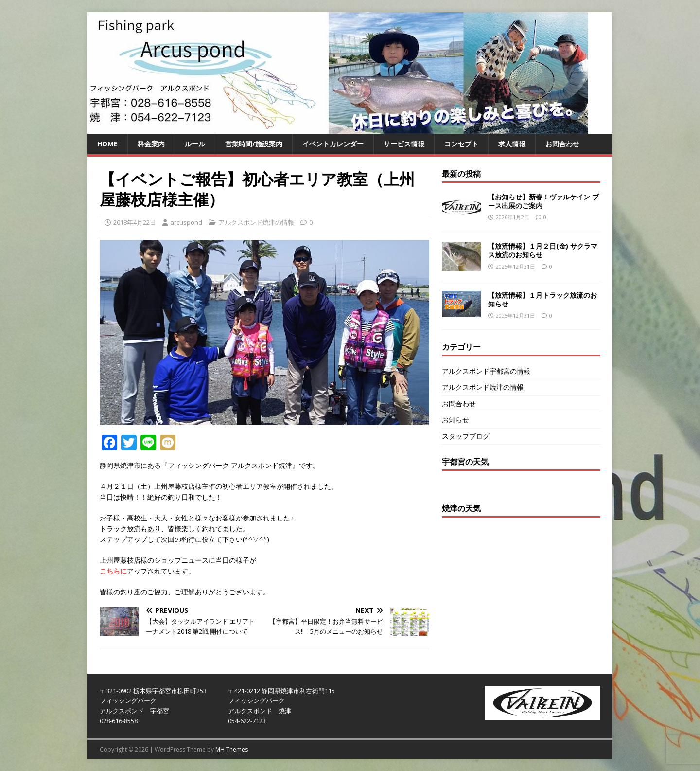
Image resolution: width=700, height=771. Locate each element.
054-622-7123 (247, 721)
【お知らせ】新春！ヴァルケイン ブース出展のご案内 (543, 201)
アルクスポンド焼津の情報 (256, 222)
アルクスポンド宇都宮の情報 (486, 371)
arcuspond (186, 222)
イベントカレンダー (333, 144)
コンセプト (461, 144)
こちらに (113, 571)
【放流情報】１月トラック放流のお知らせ (542, 299)
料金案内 (151, 144)
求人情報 (512, 144)
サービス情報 (404, 144)
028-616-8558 (119, 721)
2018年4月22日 (135, 222)
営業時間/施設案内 (254, 144)
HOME (107, 144)
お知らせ (455, 420)
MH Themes (232, 749)
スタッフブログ (466, 436)
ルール (195, 144)
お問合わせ (562, 144)
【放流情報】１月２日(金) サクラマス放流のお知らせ (543, 250)
